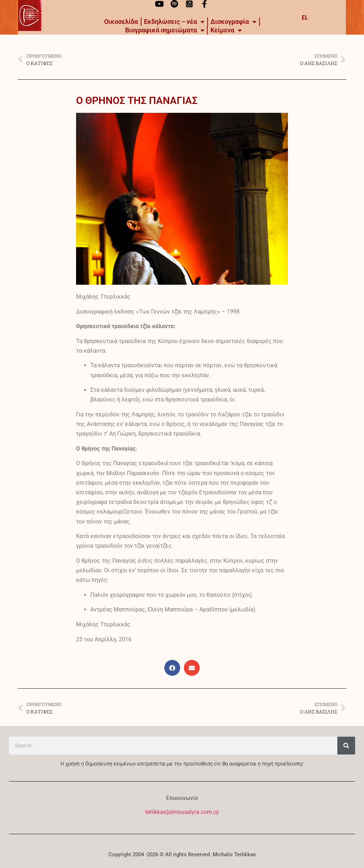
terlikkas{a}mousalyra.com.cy (182, 812)
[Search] (346, 746)
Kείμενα (226, 30)
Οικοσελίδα (121, 22)
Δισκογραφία (233, 22)
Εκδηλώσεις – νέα (174, 22)
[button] (172, 668)
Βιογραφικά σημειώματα (165, 30)
